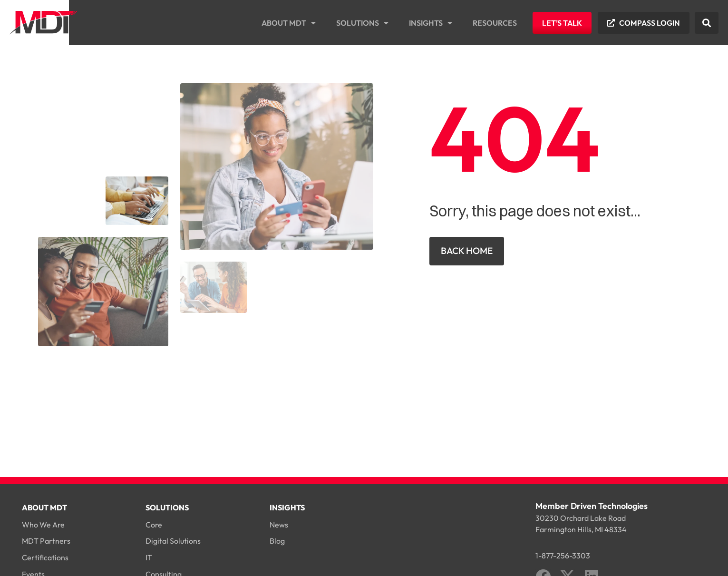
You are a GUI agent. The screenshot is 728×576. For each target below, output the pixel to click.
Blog (277, 541)
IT (149, 557)
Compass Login (650, 23)
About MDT (289, 23)
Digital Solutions (173, 541)
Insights (431, 23)
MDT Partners (46, 541)
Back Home (467, 251)
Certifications (45, 557)
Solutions (362, 23)
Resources (495, 23)
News (279, 525)
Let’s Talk (562, 23)
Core (154, 525)
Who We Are (43, 525)
